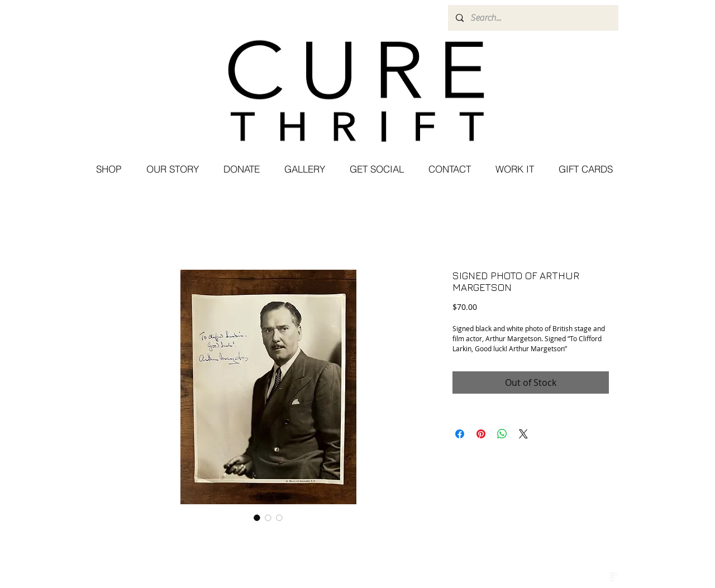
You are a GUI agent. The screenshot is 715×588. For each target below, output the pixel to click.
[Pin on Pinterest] (481, 434)
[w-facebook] (590, 577)
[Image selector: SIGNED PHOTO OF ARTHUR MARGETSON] (257, 518)
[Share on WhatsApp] (502, 434)
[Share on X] (523, 434)
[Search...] (533, 18)
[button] (376, 169)
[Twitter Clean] (602, 577)
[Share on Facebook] (460, 434)
